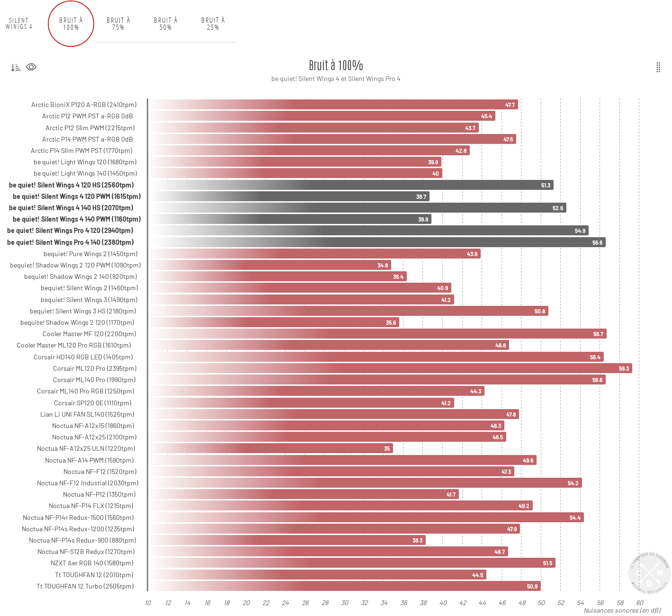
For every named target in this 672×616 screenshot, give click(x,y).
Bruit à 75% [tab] (119, 24)
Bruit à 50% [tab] (166, 24)
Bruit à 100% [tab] (71, 24)
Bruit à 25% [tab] (213, 24)
